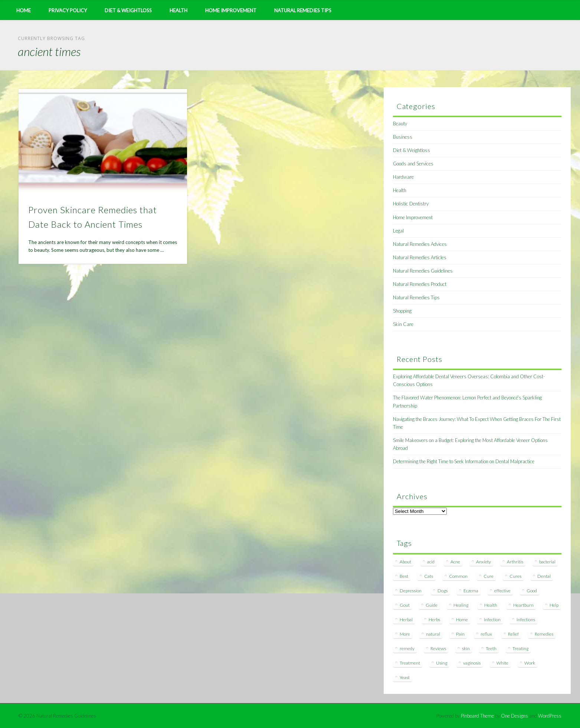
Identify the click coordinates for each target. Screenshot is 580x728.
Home (24, 10)
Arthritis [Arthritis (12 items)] (515, 562)
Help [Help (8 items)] (554, 605)
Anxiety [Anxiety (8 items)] (484, 562)
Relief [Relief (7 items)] (513, 634)
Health (178, 10)
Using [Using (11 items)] (442, 663)
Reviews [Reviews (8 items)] (438, 648)
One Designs (515, 716)
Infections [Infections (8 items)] (526, 620)
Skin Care (403, 324)
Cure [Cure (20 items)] (489, 576)
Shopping (402, 311)
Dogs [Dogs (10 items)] (443, 591)
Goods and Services (413, 164)
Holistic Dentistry (411, 204)
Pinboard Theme (477, 716)
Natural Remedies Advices (420, 244)
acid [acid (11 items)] (431, 562)
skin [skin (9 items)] (466, 648)
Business (403, 137)
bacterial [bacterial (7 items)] (547, 562)
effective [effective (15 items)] (502, 591)
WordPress (550, 716)
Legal (398, 231)
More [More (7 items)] (405, 634)
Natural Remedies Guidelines (423, 271)
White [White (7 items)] (502, 663)
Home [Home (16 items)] (462, 620)
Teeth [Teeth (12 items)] (491, 648)
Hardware (403, 177)
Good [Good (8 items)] (532, 591)
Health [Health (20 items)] (491, 605)
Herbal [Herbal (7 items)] (406, 620)
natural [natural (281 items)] (433, 634)
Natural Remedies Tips (303, 10)
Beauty (400, 123)
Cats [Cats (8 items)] (429, 576)
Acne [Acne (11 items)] (455, 562)
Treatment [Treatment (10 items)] (410, 663)
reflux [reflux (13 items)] (486, 634)
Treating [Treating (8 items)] (520, 648)
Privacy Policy (68, 10)
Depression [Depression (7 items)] (411, 591)
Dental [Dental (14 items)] (544, 576)
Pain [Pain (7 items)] (460, 634)
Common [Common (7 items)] (458, 576)
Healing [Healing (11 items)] (461, 605)
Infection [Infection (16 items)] (492, 620)
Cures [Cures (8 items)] (515, 576)
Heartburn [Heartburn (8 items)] (523, 605)
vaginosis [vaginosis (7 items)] (472, 663)
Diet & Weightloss (128, 10)
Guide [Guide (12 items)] (432, 605)
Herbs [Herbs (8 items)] (434, 620)
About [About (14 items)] (405, 562)
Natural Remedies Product (420, 284)
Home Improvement (231, 10)
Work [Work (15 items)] (530, 663)
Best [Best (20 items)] (404, 576)
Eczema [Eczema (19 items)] (471, 591)
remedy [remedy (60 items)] (407, 648)
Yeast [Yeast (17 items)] (405, 677)
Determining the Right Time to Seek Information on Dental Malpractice (464, 461)
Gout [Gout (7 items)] (405, 605)
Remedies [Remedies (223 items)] (544, 634)
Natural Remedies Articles (420, 257)
